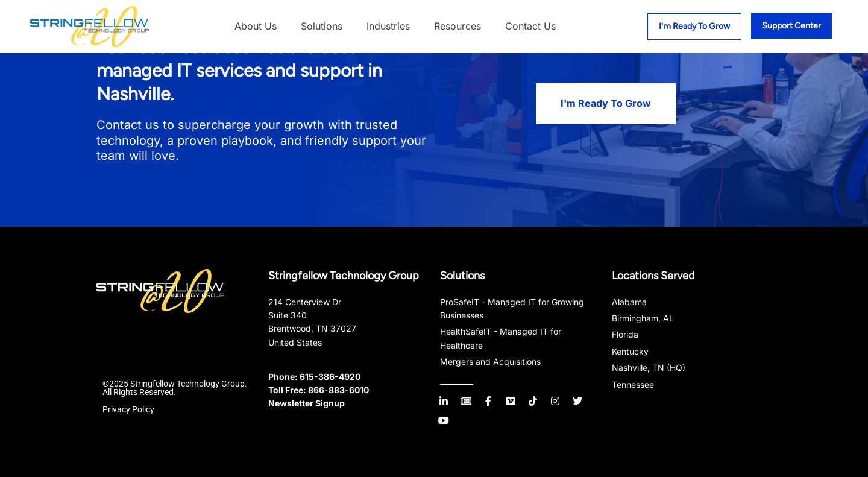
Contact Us (530, 26)
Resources (458, 26)
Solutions (322, 26)
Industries (388, 26)
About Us (256, 26)
